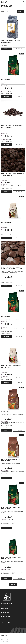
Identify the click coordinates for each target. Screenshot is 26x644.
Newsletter (5, 613)
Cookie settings (5, 642)
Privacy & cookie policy (6, 640)
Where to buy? (6, 617)
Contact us (5, 609)
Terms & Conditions (6, 638)
